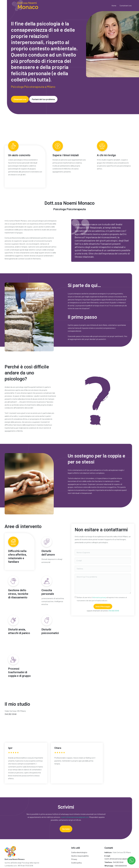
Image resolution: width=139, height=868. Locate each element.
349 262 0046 (114, 611)
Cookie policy (76, 863)
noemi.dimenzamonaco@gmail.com (75, 817)
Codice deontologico (79, 852)
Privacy (74, 859)
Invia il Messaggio (103, 606)
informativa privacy (99, 597)
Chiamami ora (20, 99)
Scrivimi (66, 829)
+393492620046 (120, 866)
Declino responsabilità (80, 856)
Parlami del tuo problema (43, 99)
